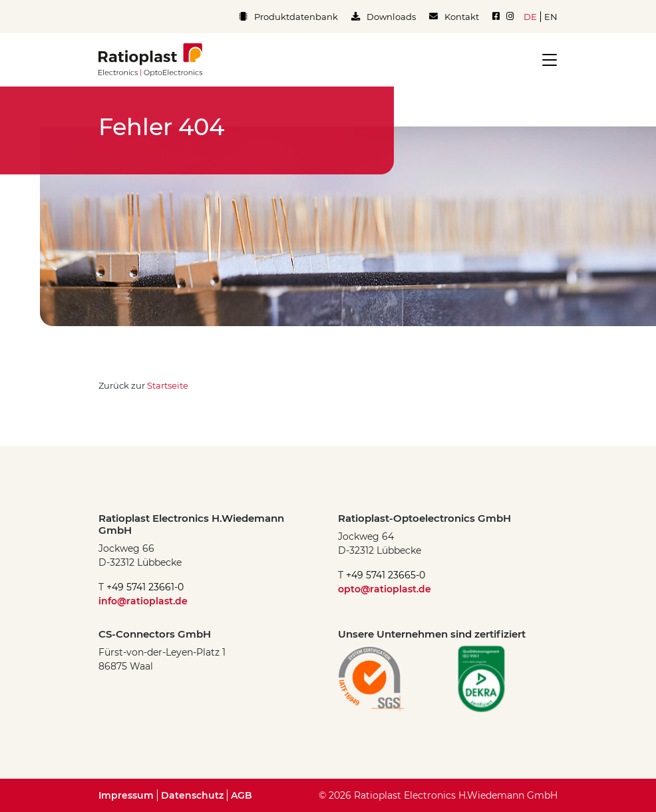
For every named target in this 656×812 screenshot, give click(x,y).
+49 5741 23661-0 (145, 587)
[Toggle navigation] (546, 60)
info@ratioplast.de (143, 601)
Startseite (168, 385)
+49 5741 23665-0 (386, 575)
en (551, 17)
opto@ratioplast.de (385, 589)
